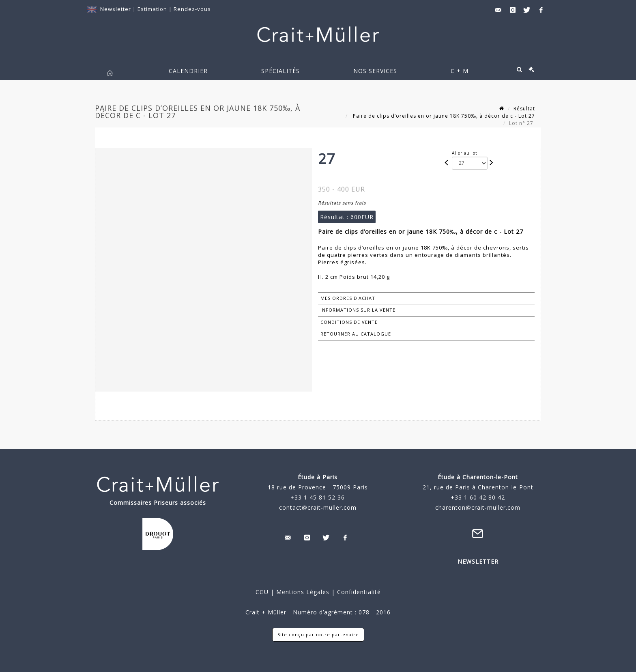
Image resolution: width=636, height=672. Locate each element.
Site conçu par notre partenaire (318, 634)
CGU (262, 592)
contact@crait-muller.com (318, 507)
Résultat (524, 109)
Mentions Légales (303, 592)
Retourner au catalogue (356, 334)
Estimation (153, 9)
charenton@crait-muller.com (478, 507)
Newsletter (116, 9)
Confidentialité (358, 592)
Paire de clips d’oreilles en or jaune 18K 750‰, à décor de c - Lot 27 (443, 116)
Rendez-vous (192, 9)
